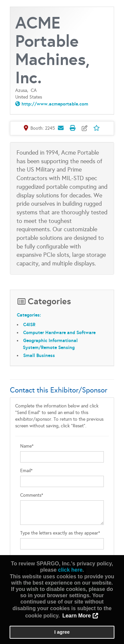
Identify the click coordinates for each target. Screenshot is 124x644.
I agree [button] (62, 632)
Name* (27, 446)
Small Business (39, 355)
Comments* (32, 495)
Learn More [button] (76, 616)
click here (70, 570)
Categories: (29, 315)
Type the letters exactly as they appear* (60, 533)
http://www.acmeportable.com (55, 104)
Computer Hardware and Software (59, 332)
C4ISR (29, 324)
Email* (26, 471)
